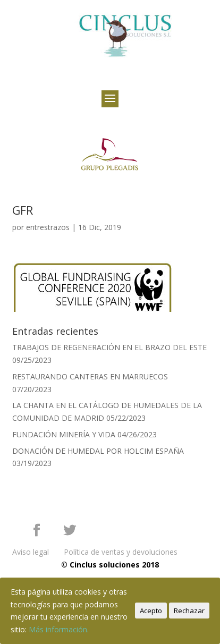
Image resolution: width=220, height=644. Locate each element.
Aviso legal (31, 552)
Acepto (151, 611)
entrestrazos (48, 227)
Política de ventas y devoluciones (121, 552)
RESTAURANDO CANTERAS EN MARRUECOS (90, 376)
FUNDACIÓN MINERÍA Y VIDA (64, 434)
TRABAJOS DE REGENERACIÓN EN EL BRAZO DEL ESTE (109, 347)
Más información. (59, 629)
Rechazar (189, 611)
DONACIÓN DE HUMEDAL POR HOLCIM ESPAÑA (98, 451)
